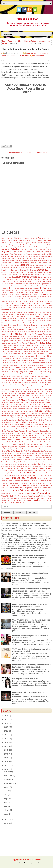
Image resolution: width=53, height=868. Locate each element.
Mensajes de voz (34, 400)
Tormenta (5, 481)
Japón (50, 370)
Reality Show (12, 444)
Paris (17, 422)
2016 (32, 238)
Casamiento (22, 282)
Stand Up (33, 466)
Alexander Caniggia (8, 245)
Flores (23, 339)
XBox (14, 500)
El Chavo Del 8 (44, 319)
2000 (3, 238)
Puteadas (20, 440)
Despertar (5, 312)
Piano (10, 429)
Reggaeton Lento (24, 447)
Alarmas (33, 243)
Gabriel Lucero (7, 345)
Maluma (4, 394)
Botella (27, 268)
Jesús (8, 372)
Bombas (12, 268)
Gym (10, 354)
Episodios (44, 325)
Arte (39, 252)
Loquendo (29, 387)
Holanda (36, 358)
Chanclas (48, 284)
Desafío (22, 310)
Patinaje (4, 424)
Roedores (4, 453)
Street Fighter (11, 469)
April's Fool (34, 249)
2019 (6, 742)
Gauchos (20, 347)
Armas (34, 252)
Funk (38, 343)
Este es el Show (41, 329)
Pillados (26, 429)
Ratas (24, 442)
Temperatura (41, 473)
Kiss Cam (21, 381)
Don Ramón (19, 314)
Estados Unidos (27, 329)
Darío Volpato (37, 308)
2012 (12, 238)
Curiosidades (18, 41)
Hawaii (35, 354)
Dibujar (11, 312)
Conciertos (26, 297)
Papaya (31, 420)
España (43, 327)
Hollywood (5, 360)
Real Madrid (44, 442)
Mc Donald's (16, 400)
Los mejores (47, 387)
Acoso (33, 241)
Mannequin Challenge (26, 394)
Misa (50, 404)
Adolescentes (46, 240)
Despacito (48, 310)
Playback (22, 431)
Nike (50, 414)
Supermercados (46, 468)
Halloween (17, 354)
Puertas (4, 440)
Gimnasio (14, 349)
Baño (38, 258)
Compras (18, 297)
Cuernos (23, 303)
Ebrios (4, 319)
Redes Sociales (39, 444)
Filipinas (4, 339)
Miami (32, 402)
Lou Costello (26, 389)
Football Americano (32, 339)
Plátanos (10, 431)
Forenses (43, 339)
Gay (25, 347)
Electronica (24, 323)
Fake (21, 334)
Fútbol (49, 343)
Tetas (13, 475)
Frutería (4, 343)
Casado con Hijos (12, 282)
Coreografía (33, 299)
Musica (39, 411)
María (9, 396)
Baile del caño (6, 258)
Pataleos (49, 422)
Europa (4, 332)
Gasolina (49, 345)
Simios (25, 464)
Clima (16, 292)
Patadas (43, 422)
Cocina (41, 292)
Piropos (37, 429)
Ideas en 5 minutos (20, 365)
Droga (17, 316)
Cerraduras (11, 284)
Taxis (44, 471)
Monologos (47, 406)
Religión (12, 449)
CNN (26, 292)
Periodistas (11, 427)
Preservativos (16, 435)
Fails (16, 334)
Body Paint (48, 265)
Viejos (4, 496)
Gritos (26, 352)
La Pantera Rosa (30, 381)
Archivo (32, 512)
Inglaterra (37, 367)
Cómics (4, 297)
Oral (33, 418)
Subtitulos (35, 469)
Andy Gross (48, 247)
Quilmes (32, 440)
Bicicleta (44, 263)
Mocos (20, 407)
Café (19, 275)
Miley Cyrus (23, 404)
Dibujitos (17, 312)
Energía (4, 325)
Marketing (48, 396)
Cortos (49, 299)
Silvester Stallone (17, 464)
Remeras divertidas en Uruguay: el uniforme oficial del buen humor (30, 574)
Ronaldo (35, 453)
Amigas (9, 247)
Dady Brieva (6, 308)
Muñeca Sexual (14, 411)
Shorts (45, 462)
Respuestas (43, 449)
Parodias (23, 422)
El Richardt (48, 321)
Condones (33, 297)
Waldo (8, 498)
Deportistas (14, 310)
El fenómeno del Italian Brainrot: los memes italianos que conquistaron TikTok (30, 605)
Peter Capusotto (38, 427)
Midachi (49, 402)
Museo (31, 411)
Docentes (49, 312)
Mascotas (14, 398)
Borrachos (20, 268)
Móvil (28, 409)
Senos (13, 460)
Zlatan (49, 500)
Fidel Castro (41, 336)
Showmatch (6, 464)
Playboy (29, 431)
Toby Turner (6, 478)
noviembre (8, 776)
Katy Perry (34, 378)
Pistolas (49, 429)
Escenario (18, 327)
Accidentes (18, 240)
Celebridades (47, 281)
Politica (36, 433)
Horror (26, 360)
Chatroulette (41, 286)
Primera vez (41, 435)
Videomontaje (6, 491)
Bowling (33, 268)
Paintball (44, 418)
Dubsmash (24, 316)
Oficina (14, 418)
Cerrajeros (18, 284)
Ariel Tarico (26, 252)
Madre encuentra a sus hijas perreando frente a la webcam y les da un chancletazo (31, 666)
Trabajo (26, 481)
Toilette (40, 478)
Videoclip (19, 488)
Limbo (45, 385)
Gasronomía (6, 347)
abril (5, 802)
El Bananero (18, 319)
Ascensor (5, 254)
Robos (46, 451)
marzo (6, 806)
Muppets (24, 411)
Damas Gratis (26, 308)
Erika (50, 325)
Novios (39, 416)
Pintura (31, 429)
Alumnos (26, 245)
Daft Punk (16, 308)
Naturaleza (20, 414)
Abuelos (11, 240)
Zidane (44, 500)
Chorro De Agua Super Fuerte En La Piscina (25, 49)
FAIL (11, 334)
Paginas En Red (35, 863)
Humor (10, 363)
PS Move (30, 438)
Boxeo (39, 268)
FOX (15, 341)
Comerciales (46, 294)
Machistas (11, 391)
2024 (6, 723)
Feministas (32, 336)
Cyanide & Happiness (34, 306)
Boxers (44, 268)
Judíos (4, 376)
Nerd (40, 414)
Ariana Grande (17, 252)
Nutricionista (47, 416)
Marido (14, 396)
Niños (4, 416)
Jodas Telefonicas (41, 372)
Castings (30, 282)
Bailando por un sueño (40, 256)
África (10, 243)
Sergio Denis (42, 460)
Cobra (31, 292)
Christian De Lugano (19, 290)
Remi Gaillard (21, 449)
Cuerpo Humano (33, 303)
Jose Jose (12, 374)
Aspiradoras (28, 254)
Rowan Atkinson (21, 455)
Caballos (43, 272)
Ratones (29, 442)
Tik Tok (40, 475)
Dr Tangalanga (46, 314)
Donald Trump (29, 314)
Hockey (24, 358)
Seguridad (43, 458)
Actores (38, 240)
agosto (7, 787)
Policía (29, 433)
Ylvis (23, 500)
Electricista (16, 323)
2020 (46, 238)
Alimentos (19, 245)
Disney (37, 312)
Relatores (4, 449)
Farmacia (5, 336)
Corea (26, 299)
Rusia (35, 455)
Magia (23, 391)
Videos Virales (44, 493)
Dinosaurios (30, 312)
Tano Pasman (29, 471)
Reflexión (49, 444)
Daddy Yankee (47, 306)
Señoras (19, 460)
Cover (3, 301)
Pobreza (43, 431)
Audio (43, 254)
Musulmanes (6, 414)
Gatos (13, 347)
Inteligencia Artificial (15, 370)
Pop (41, 433)
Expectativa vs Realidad (15, 332)
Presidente (24, 435)
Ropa (46, 453)
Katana (27, 378)
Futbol (43, 343)
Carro (39, 279)
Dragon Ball (6, 316)
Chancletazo (6, 286)
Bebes (49, 260)
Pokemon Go (13, 433)
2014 (22, 238)
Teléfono (14, 473)
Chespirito (5, 288)
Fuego (19, 343)
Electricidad (6, 323)
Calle (44, 275)
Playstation (36, 431)
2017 (37, 238)
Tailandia (11, 471)
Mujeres (41, 409)
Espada (36, 327)
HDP (50, 354)
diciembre (8, 772)
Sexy (15, 462)
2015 (27, 238)
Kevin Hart (48, 378)
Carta (43, 279)
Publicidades (46, 437)
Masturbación (23, 398)
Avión (22, 256)
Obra (3, 418)
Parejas (11, 422)
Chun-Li (34, 290)
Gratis (20, 352)
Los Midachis (6, 389)
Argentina (6, 252)
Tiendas (35, 475)
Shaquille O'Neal (30, 462)
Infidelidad (29, 367)
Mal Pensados (30, 391)
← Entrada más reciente (12, 153)
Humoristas (43, 363)
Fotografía (5, 341)
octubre (7, 779)
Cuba (7, 303)
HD (47, 354)
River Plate (24, 451)
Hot (36, 360)
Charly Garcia (30, 286)
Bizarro (4, 265)
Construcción (13, 299)
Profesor (4, 438)
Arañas (42, 249)
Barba (3, 261)
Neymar (45, 414)
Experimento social (30, 332)
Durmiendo (37, 316)
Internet (26, 370)
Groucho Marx (34, 352)
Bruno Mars (29, 272)
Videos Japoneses (16, 494)
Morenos (9, 409)
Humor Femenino (32, 363)
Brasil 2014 (6, 270)
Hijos (38, 356)
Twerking (36, 483)
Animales (15, 249)
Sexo (11, 462)
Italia (33, 370)
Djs (44, 312)
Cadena (14, 275)
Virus (36, 496)
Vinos (20, 496)
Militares (31, 404)
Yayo (19, 500)
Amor (26, 247)
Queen (27, 440)
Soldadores (5, 466)
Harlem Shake (27, 354)
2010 (6, 823)
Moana (15, 407)
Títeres (49, 475)
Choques (8, 290)
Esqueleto (16, 329)
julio (5, 791)
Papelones (48, 420)
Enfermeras (12, 325)
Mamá (10, 394)
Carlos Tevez (32, 279)
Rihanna (10, 451)
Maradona (42, 394)
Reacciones (36, 442)
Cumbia (49, 303)
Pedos (22, 424)
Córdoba (21, 299)
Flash (18, 339)
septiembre (8, 783)
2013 (17, 238)
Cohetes (4, 295)
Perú (29, 427)
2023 (6, 727)
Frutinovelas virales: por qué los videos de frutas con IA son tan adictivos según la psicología (29, 558)
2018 (41, 238)
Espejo (4, 329)
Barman (16, 261)
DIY (41, 312)
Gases (42, 345)
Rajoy (38, 440)
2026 (6, 716)
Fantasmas (47, 334)
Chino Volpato (35, 288)
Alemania (48, 243)
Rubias (29, 455)
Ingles (44, 367)
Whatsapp (30, 498)
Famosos (38, 334)
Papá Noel (25, 420)
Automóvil (5, 256)
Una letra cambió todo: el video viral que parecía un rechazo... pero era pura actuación (32, 621)
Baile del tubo (16, 258)
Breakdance (15, 270)
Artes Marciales (46, 252)
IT (30, 370)
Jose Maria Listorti (23, 374)
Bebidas (4, 263)
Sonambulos (20, 466)
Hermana (5, 356)
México (18, 402)
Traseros (4, 483)
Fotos (11, 341)
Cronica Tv (32, 301)
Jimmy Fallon (23, 372)
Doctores (4, 314)
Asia (11, 254)
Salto (50, 455)
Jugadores (40, 376)
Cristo (20, 301)
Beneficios (25, 263)
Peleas (28, 424)
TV (30, 483)
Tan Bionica (19, 471)
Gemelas (35, 347)
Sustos (4, 471)
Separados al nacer (30, 460)
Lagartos (4, 383)
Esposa (10, 329)
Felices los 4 (22, 336)
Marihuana (21, 396)
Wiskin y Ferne (7, 500)
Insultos (4, 370)
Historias (18, 358)
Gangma (23, 345)
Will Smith (48, 498)
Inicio (4, 41)
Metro (7, 402)
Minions (45, 404)
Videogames (28, 488)
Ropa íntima (11, 455)
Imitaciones (21, 367)
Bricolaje (33, 270)
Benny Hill (33, 263)
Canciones (42, 277)
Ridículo (4, 451)
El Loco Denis (38, 321)
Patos (10, 424)
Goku (20, 349)
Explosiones (41, 332)
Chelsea (49, 286)
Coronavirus (41, 299)
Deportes (5, 310)
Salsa (46, 455)
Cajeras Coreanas (35, 275)
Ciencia (45, 290)
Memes (24, 400)
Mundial (48, 409)
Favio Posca (13, 336)
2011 (7, 238)
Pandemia (10, 420)
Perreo (18, 427)
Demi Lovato (47, 308)
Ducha (30, 316)
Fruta (50, 341)
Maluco (49, 391)
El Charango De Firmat (31, 319)
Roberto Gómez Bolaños (36, 451)
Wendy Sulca (22, 498)
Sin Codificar (32, 464)
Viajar (12, 488)
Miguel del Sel (12, 404)
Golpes (30, 349)
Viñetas (25, 496)
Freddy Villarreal (42, 341)
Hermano (12, 356)
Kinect (14, 381)
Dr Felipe (38, 314)
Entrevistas (35, 325)
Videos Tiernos (30, 494)
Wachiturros (43, 496)
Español (49, 327)
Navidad (28, 414)
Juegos (20, 376)
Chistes (43, 288)
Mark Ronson (39, 396)
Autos (11, 256)
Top (50, 478)
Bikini (50, 263)
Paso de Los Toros (33, 422)
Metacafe (49, 400)
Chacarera (33, 284)
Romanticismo (25, 453)
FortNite (49, 339)
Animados (5, 249)
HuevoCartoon (43, 360)
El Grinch (28, 321)
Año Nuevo (24, 249)
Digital (23, 312)
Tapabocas (38, 471)
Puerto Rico (11, 440)
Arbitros (49, 249)
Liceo (40, 385)
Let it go (22, 385)
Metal (3, 402)
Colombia (17, 295)
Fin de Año (12, 339)
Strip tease (21, 469)
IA (48, 363)
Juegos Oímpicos (30, 376)
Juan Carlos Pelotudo (45, 374)
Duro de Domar (46, 316)
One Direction (26, 418)
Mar (36, 394)
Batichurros (42, 261)
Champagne (41, 284)
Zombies (4, 503)
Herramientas (30, 356)
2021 (50, 238)
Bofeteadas (5, 268)
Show (50, 462)
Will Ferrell (41, 498)
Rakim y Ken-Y (46, 440)
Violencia (31, 496)
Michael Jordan (40, 402)
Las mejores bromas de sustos (25, 679)
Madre (18, 391)
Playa (16, 431)
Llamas (8, 387)
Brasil (49, 268)
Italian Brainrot (41, 370)
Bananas (32, 258)
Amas (38, 245)
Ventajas (36, 485)
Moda (25, 407)
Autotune (17, 256)
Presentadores (6, 435)
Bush (38, 272)
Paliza (4, 420)
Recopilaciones (25, 444)
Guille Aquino (46, 352)
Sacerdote (41, 455)
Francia (20, 341)
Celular (4, 284)
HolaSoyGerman (45, 358)
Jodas (31, 372)
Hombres (12, 360)
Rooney (41, 453)
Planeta (4, 431)
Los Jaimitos (37, 387)
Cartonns (49, 279)
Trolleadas (17, 483)
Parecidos (5, 422)
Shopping (39, 462)
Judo (9, 376)
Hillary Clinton (46, 356)
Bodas (41, 265)
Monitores (38, 407)
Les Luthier (15, 385)
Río (14, 451)
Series (49, 460)
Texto (17, 475)
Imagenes (48, 365)
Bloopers (24, 265)
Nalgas (13, 414)
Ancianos (40, 247)
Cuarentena (40, 301)
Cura (13, 306)
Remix (28, 449)
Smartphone (48, 464)
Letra (27, 385)
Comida (11, 297)
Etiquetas (20, 512)
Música (48, 411)
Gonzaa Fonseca (40, 349)
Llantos (13, 387)
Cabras (49, 272)
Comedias (36, 295)
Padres (38, 418)
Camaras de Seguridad (11, 277)
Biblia (39, 263)
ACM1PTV (27, 241)
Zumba (22, 503)
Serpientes (5, 462)
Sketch (41, 464)
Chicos (17, 288)
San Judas (10, 458)
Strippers (28, 469)
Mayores (8, 400)
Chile (22, 288)
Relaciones (48, 447)
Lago (10, 383)
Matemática (32, 398)
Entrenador (26, 325)
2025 (3, 241)
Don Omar (11, 314)
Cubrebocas (14, 303)
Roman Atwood (13, 453)
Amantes (33, 245)
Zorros (17, 503)
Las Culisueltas (17, 383)
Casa (3, 282)
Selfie (9, 460)
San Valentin (18, 458)
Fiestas (49, 336)
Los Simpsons (17, 389)
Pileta (20, 429)
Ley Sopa (33, 385)
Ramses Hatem (7, 442)
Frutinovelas (12, 343)
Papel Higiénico (39, 420)
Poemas (49, 431)
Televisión (31, 473)
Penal (41, 424)
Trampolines (34, 481)
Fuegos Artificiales (29, 343)
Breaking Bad (25, 270)
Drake (12, 316)
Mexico (13, 402)
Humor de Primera (20, 363)
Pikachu (15, 429)
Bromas (41, 270)
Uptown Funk (15, 486)
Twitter (49, 483)
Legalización (6, 385)
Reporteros (35, 449)
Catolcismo (37, 282)
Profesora (11, 438)
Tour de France (18, 481)
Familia (31, 334)
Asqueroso (37, 254)
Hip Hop (11, 358)
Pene (46, 424)
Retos (50, 449)
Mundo (4, 411)
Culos (42, 303)
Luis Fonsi (44, 389)
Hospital (31, 360)
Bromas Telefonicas (16, 272)
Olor (19, 418)
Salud (4, 458)
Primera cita (33, 435)
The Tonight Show (25, 475)
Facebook (48, 332)
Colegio (10, 295)
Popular (7, 512)
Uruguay (23, 485)
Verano (49, 485)
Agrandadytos (18, 243)
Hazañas (41, 354)
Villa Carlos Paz (12, 496)
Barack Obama (46, 258)
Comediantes (26, 295)
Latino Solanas (33, 383)
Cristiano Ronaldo (12, 301)
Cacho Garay (6, 275)
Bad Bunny (28, 256)
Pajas (50, 418)
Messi (43, 400)
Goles (25, 349)
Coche (36, 292)
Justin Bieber (13, 378)
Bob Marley (34, 265)
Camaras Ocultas (29, 277)
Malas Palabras (41, 391)
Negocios (35, 414)
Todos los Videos (38, 41)
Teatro (49, 471)
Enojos (19, 325)
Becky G (10, 263)
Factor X (5, 334)
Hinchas (5, 358)
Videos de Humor (28, 19)
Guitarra (5, 354)
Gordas (49, 349)
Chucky (29, 290)
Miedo (4, 404)
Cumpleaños (6, 305)
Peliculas (35, 424)
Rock (50, 451)
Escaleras (10, 327)
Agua (10, 41)
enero (6, 814)
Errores (4, 327)
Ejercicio (9, 319)
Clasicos (10, 292)
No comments (39, 56)
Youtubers (37, 500)
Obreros (8, 418)
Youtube (29, 500)
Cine (50, 290)
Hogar (30, 358)
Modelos (31, 407)
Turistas (24, 483)
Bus (34, 272)
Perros (23, 427)
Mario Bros (30, 396)
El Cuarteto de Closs (16, 321)
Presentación (47, 433)
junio (6, 795)
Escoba (24, 327)
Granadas (14, 352)
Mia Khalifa (25, 402)
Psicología (37, 438)
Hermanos (20, 356)
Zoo (9, 503)
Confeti (49, 297)
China (27, 288)
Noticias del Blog (20, 416)
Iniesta (49, 367)
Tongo (46, 478)
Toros (10, 481)
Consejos (4, 299)
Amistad (21, 247)
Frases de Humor (29, 341)
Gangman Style (32, 345)
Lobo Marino (20, 387)
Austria (49, 254)
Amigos (15, 247)
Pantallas (18, 420)
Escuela (30, 327)
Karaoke (21, 378)
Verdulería (5, 488)
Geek (30, 347)
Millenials (38, 404)
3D (6, 241)
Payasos (16, 424)
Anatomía (32, 247)
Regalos (4, 447)
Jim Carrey (14, 372)
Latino (26, 383)
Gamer (16, 345)
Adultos (4, 243)
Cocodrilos (48, 292)
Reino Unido (35, 447)
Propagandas (20, 437)
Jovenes (34, 374)
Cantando (16, 279)
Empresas (40, 323)
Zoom (12, 503)
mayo (6, 799)
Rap (20, 442)
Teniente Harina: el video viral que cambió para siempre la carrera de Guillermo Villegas (31, 590)
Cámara (49, 275)
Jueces (13, 376)
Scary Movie (36, 458)
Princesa (49, 435)
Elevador (32, 323)
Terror (9, 475)
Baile (50, 256)
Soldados (12, 466)
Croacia (25, 301)
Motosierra (21, 409)
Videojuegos (37, 488)
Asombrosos (18, 254)
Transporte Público (45, 481)
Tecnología (6, 473)
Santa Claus (27, 458)
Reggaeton (12, 447)
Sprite (27, 466)
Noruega (10, 416)
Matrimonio (40, 398)
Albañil (40, 243)
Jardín (4, 372)
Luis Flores (35, 389)
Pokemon (4, 433)
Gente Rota (43, 347)
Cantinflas (24, 279)
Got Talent (5, 352)
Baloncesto (25, 258)
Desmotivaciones (38, 310)
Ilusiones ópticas (37, 365)
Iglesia (29, 365)
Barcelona (9, 261)
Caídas (24, 275)
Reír (42, 447)
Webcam (14, 498)
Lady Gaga (48, 381)
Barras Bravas (24, 261)
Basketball (34, 261)
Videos (15, 491)
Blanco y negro (14, 265)
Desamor (28, 310)
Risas (18, 451)
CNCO (21, 292)
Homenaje (19, 360)
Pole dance (22, 433)
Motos (15, 409)
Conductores (42, 297)
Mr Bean (34, 409)
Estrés (49, 329)
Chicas (12, 288)
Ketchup (41, 378)
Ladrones (40, 381)
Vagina (30, 486)
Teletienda (22, 473)
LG (37, 385)
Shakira (20, 462)
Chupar (40, 290)
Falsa (26, 334)
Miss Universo (7, 407)
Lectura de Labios (45, 383)
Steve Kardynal (43, 466)
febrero (7, 810)
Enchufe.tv (48, 323)
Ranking (15, 442)
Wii (35, 498)
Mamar (16, 394)
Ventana (43, 486)
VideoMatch (47, 488)
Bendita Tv (17, 263)
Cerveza (26, 284)
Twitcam (43, 483)
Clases (4, 292)
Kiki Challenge (6, 381)
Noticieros (32, 416)
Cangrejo (9, 279)
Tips (45, 475)
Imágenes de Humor (8, 367)
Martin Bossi (6, 398)
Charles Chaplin (17, 286)
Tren (10, 483)
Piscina (27, 41)
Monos (4, 409)
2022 (6, 731)
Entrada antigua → (43, 153)
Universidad (5, 486)
